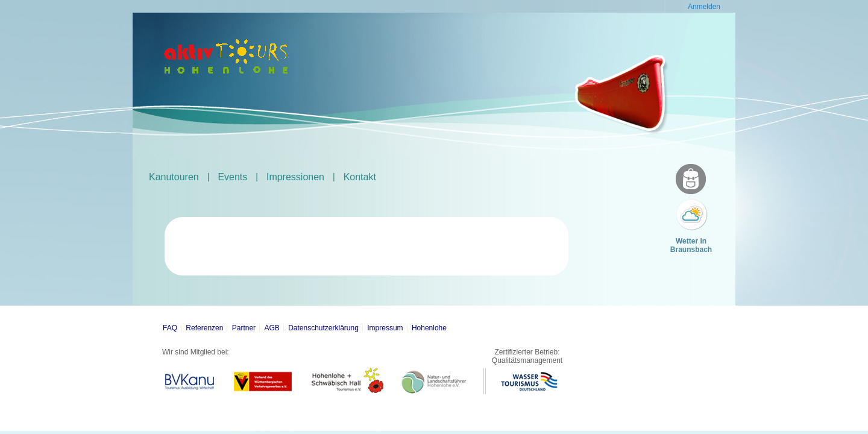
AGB (272, 328)
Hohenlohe (429, 328)
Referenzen (204, 328)
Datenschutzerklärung (323, 328)
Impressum (385, 328)
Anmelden (704, 7)
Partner (244, 328)
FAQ (170, 328)
